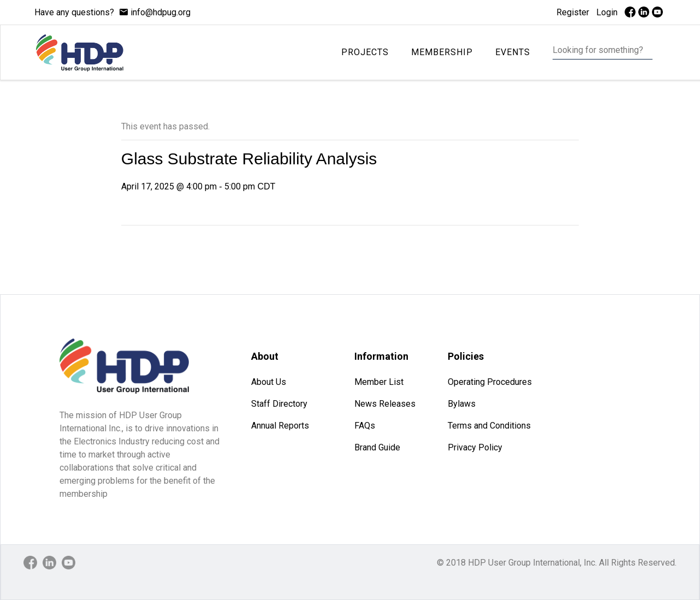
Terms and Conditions (489, 426)
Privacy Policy (475, 447)
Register (573, 12)
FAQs (365, 426)
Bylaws (462, 404)
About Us (269, 382)
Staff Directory (279, 404)
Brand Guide (377, 447)
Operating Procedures (490, 382)
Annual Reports (280, 426)
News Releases (385, 404)
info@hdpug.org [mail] (161, 12)
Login (607, 12)
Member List (379, 382)
